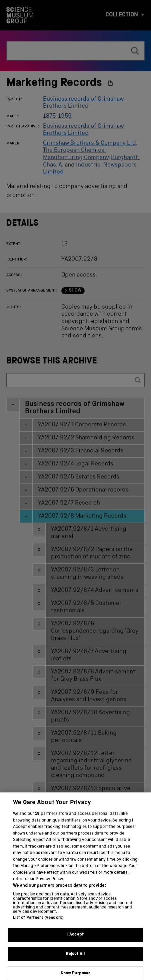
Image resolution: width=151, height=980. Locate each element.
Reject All (75, 960)
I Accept (75, 941)
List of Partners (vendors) (38, 924)
